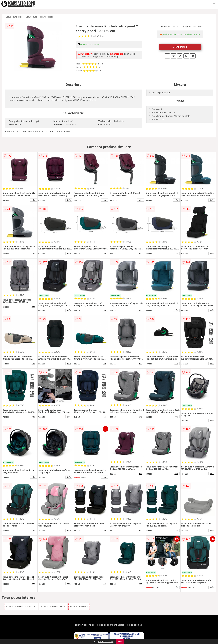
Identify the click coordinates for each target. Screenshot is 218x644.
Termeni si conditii (84, 625)
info (33, 200)
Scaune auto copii (14, 17)
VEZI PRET (180, 47)
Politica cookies (134, 625)
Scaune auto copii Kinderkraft (39, 17)
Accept (120, 641)
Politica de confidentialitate (110, 625)
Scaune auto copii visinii (53, 607)
